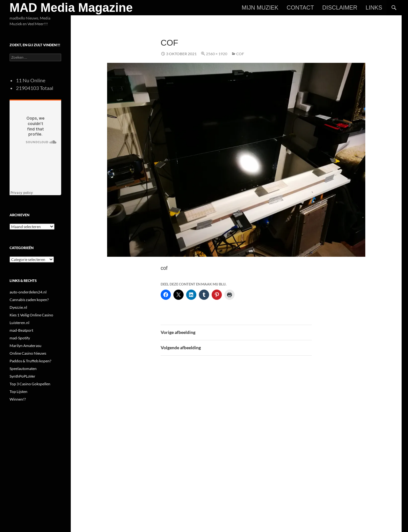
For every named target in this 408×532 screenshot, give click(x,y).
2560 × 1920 (217, 54)
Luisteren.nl (19, 323)
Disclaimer (340, 8)
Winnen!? (18, 399)
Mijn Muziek (260, 8)
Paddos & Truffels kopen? (30, 361)
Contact (300, 8)
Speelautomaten (23, 369)
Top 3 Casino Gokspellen (30, 384)
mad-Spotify (20, 338)
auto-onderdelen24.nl (28, 292)
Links (374, 8)
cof (240, 54)
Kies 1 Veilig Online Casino (31, 315)
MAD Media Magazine (71, 8)
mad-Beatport (21, 330)
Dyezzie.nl (18, 307)
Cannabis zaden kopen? (29, 300)
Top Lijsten (18, 392)
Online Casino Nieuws (28, 353)
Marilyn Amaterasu (25, 346)
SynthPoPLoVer (22, 376)
